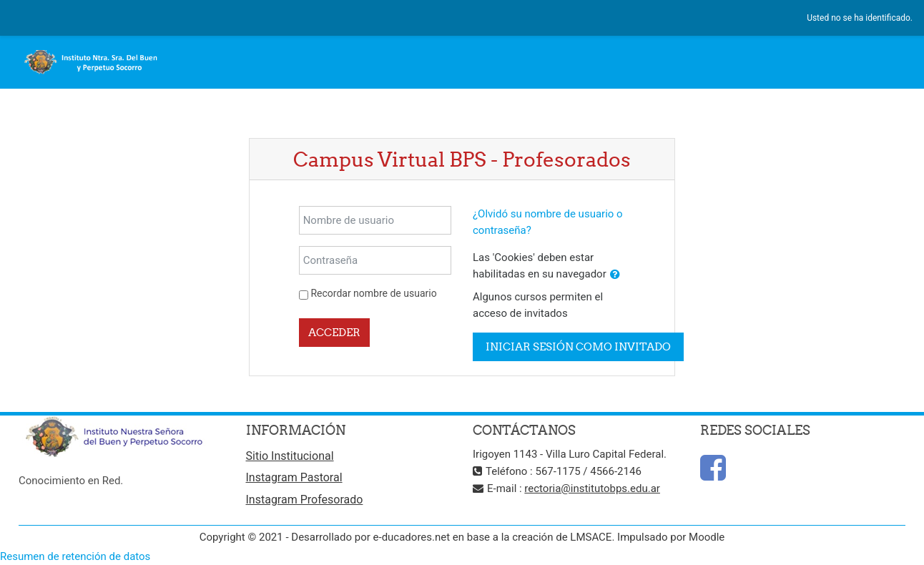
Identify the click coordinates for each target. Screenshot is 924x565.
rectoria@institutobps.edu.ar (592, 488)
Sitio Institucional (290, 456)
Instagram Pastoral (294, 477)
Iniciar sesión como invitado (578, 347)
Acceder (334, 332)
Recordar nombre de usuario (373, 293)
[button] (615, 275)
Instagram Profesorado (305, 500)
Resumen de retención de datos (75, 556)
